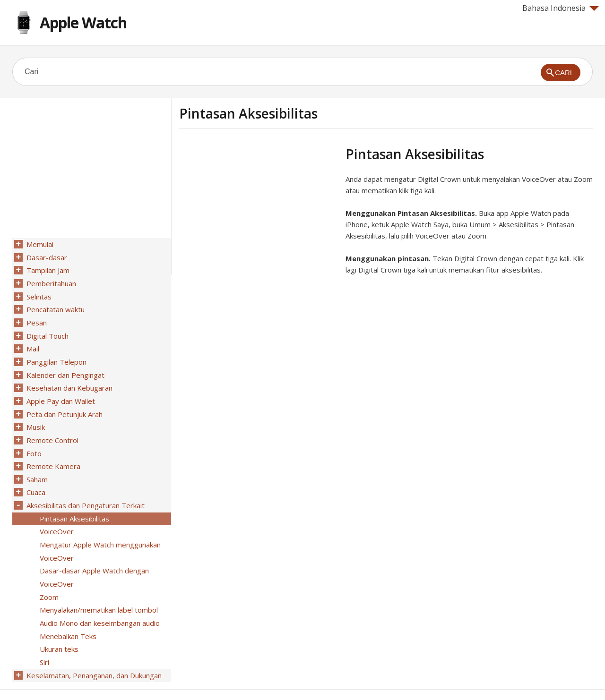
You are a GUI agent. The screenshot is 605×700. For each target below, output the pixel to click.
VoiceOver (56, 514)
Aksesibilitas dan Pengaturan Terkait (85, 490)
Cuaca (35, 478)
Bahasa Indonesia (561, 8)
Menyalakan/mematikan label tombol (98, 588)
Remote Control (52, 428)
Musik (35, 416)
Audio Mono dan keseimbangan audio (99, 600)
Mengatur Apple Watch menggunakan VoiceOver (99, 533)
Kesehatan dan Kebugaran (69, 379)
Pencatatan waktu (55, 306)
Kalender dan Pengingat (65, 367)
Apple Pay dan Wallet (60, 392)
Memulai (39, 244)
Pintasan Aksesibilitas (73, 502)
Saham (36, 465)
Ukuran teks (58, 625)
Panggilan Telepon (56, 355)
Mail (32, 342)
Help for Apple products (46, 677)
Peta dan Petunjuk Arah (64, 404)
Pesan (36, 318)
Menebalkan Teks (67, 613)
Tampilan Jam (47, 269)
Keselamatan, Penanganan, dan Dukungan (93, 649)
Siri (43, 637)
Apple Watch (83, 22)
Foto (33, 441)
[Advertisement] (259, 212)
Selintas (38, 293)
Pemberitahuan (50, 281)
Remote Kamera (52, 453)
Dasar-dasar (46, 256)
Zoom (48, 576)
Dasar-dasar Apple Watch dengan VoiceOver (93, 557)
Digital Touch (47, 330)
